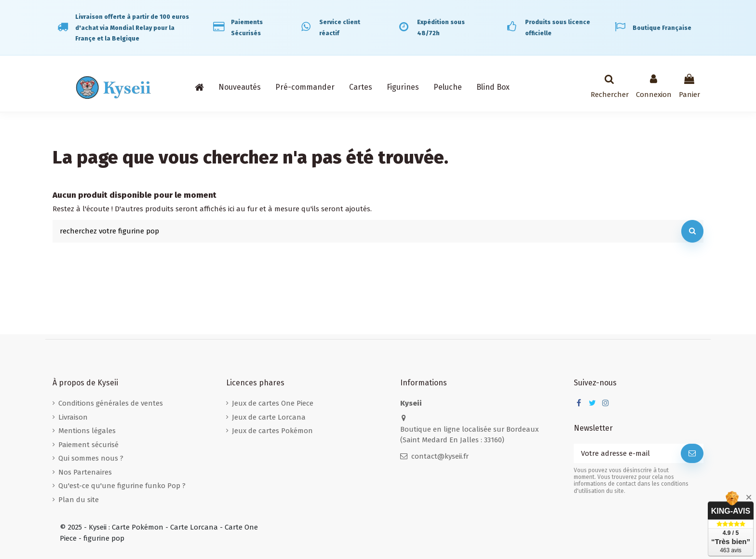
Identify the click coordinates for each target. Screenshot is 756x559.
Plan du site (79, 500)
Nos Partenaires (85, 472)
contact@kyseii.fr (440, 456)
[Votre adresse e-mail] (627, 454)
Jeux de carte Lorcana (269, 417)
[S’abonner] (692, 454)
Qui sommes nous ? (91, 458)
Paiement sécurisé (88, 445)
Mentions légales (87, 431)
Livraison (73, 417)
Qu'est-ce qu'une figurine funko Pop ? (122, 486)
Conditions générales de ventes (111, 403)
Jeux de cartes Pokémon (272, 431)
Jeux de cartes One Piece (273, 403)
